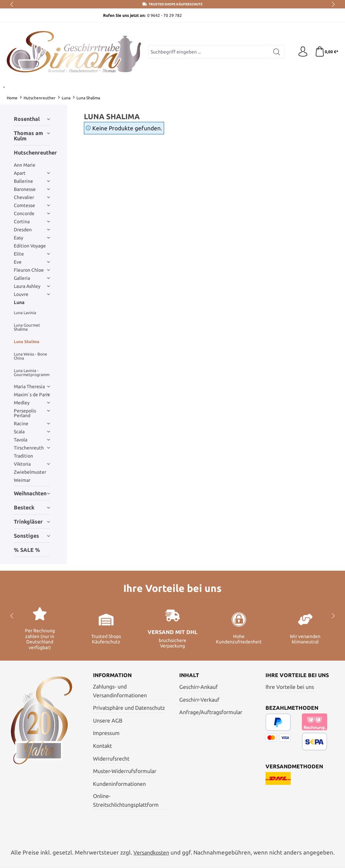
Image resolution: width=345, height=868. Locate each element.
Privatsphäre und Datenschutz (129, 708)
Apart (32, 173)
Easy (32, 238)
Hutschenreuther (32, 153)
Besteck (32, 507)
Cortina (32, 222)
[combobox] (209, 52)
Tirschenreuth (32, 448)
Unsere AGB (108, 721)
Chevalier (32, 197)
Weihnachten (32, 493)
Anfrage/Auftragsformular (211, 712)
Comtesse (32, 205)
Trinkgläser (32, 522)
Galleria (32, 278)
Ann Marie (25, 165)
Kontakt (102, 746)
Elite (32, 254)
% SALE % (27, 550)
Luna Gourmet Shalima (27, 327)
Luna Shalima (27, 342)
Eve (32, 262)
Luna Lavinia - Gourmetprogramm (32, 373)
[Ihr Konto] (303, 52)
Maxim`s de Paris (32, 395)
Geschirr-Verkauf (199, 700)
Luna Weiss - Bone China (30, 356)
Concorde (32, 213)
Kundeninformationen (119, 784)
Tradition (23, 456)
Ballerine (32, 181)
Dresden (32, 230)
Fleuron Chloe (32, 270)
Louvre (32, 294)
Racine (32, 424)
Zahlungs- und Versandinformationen (120, 691)
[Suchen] (277, 52)
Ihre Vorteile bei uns (290, 687)
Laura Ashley (32, 286)
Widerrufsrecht (111, 759)
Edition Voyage (30, 246)
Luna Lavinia (25, 313)
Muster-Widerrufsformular (125, 771)
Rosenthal (32, 119)
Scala (32, 432)
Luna (19, 302)
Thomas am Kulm (32, 136)
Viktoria (32, 464)
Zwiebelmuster (30, 472)
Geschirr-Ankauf (198, 687)
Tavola (32, 440)
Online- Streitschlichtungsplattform (126, 800)
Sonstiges (32, 536)
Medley (32, 403)
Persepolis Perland (32, 413)
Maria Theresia (32, 387)
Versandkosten (151, 853)
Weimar (22, 480)
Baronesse (32, 189)
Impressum (106, 733)
